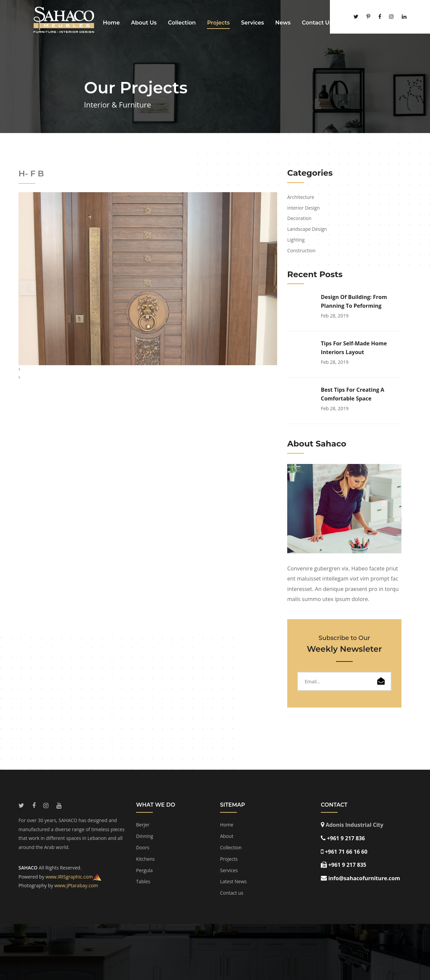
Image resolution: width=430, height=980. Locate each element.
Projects (218, 23)
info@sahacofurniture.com (364, 878)
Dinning (145, 836)
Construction (301, 250)
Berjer (143, 825)
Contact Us (317, 23)
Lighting (296, 240)
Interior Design (304, 208)
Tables (143, 881)
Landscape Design (307, 229)
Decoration (299, 218)
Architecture (301, 197)
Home (111, 23)
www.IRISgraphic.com (69, 877)
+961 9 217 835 (347, 865)
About (227, 836)
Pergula (144, 870)
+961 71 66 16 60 (346, 852)
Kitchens (145, 859)
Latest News (233, 881)
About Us (144, 23)
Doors (143, 847)
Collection (182, 23)
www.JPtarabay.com (76, 885)
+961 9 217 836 (346, 838)
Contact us (232, 893)
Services (252, 23)
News (283, 23)
